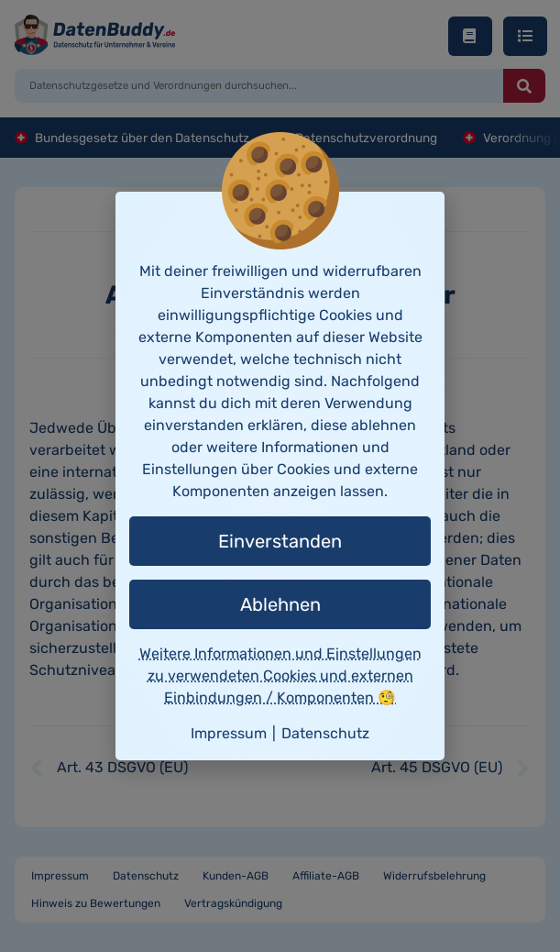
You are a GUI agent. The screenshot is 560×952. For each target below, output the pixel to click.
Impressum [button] (229, 733)
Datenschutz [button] (325, 733)
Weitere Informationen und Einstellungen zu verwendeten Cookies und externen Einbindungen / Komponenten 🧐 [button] (280, 675)
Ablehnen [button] (280, 604)
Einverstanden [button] (280, 541)
